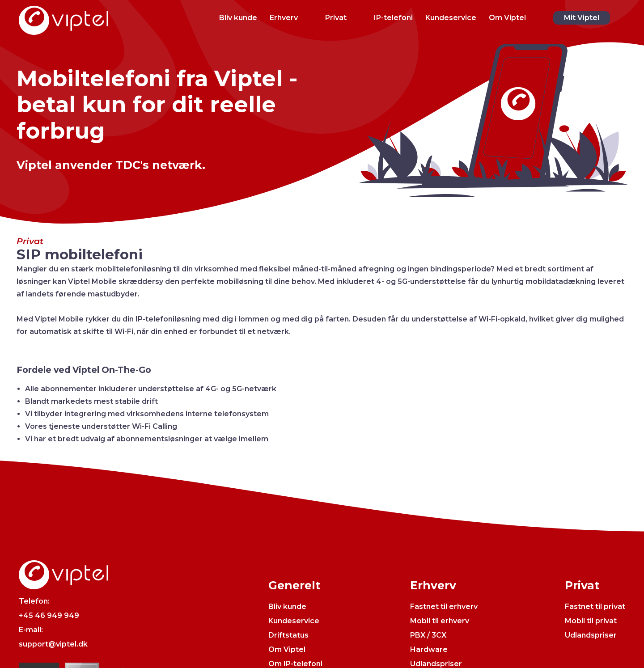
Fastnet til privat (595, 607)
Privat (336, 18)
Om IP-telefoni (295, 664)
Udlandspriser (436, 664)
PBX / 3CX (428, 635)
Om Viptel (507, 18)
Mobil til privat (591, 621)
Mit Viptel (582, 18)
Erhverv (284, 18)
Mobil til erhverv (440, 621)
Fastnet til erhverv (444, 607)
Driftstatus (288, 635)
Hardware (429, 649)
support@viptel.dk (53, 644)
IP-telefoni (393, 18)
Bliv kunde (238, 18)
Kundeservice (451, 18)
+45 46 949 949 (49, 615)
